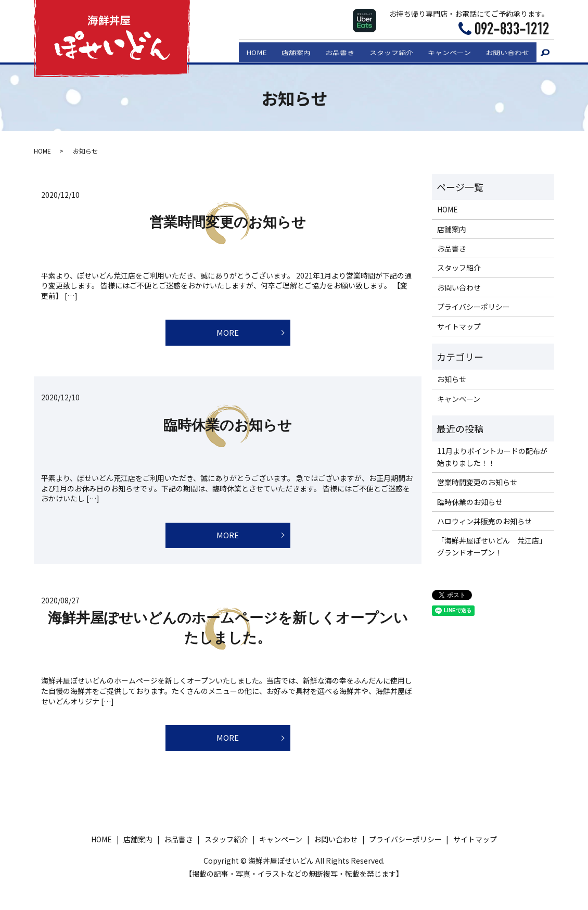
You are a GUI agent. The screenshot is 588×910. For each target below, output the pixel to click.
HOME (241, 50)
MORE (228, 335)
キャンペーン (445, 50)
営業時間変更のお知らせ (228, 222)
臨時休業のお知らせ (228, 430)
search (545, 52)
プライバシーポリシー (474, 307)
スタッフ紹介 (384, 50)
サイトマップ (459, 326)
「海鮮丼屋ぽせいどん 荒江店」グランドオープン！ (492, 546)
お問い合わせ (506, 50)
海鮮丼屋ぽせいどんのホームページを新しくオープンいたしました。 (228, 638)
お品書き (330, 50)
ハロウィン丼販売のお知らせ (484, 521)
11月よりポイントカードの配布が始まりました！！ (492, 457)
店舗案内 (284, 50)
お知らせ (452, 379)
